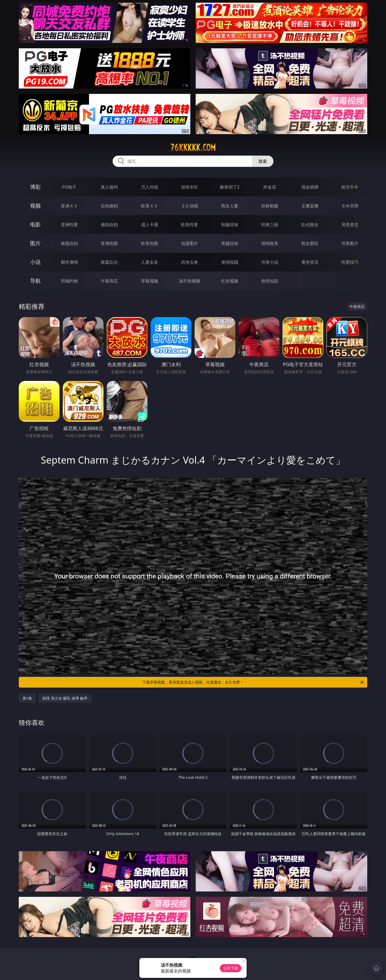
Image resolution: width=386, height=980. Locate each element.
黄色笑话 (310, 262)
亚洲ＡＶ (69, 206)
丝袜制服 (270, 206)
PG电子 (69, 187)
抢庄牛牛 (350, 187)
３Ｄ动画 (190, 206)
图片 (35, 243)
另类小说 (270, 262)
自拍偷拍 (109, 206)
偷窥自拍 (69, 243)
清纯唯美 (270, 243)
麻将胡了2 (230, 187)
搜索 (263, 161)
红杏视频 (230, 281)
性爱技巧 (350, 262)
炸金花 (270, 187)
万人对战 (150, 187)
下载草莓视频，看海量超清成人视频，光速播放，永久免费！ (253, 682)
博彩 (35, 187)
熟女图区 (310, 243)
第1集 (27, 698)
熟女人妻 (230, 206)
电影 (35, 224)
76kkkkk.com (193, 148)
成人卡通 (150, 225)
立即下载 (231, 968)
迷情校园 (230, 262)
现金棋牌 (310, 187)
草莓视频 (150, 281)
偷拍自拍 (109, 225)
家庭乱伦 (109, 262)
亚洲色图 (109, 243)
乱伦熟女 (310, 225)
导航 (35, 281)
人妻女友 (150, 262)
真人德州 (109, 187)
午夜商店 (109, 281)
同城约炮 (69, 281)
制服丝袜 (230, 225)
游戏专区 (190, 187)
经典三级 (270, 225)
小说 (35, 262)
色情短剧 (270, 281)
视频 (35, 206)
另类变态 (350, 225)
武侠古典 (190, 262)
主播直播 (310, 206)
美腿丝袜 (230, 243)
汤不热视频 (190, 281)
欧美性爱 (190, 225)
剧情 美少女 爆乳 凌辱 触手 (65, 698)
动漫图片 (190, 243)
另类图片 (350, 243)
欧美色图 (150, 243)
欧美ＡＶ (150, 206)
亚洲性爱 (69, 225)
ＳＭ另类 (350, 206)
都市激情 (69, 262)
